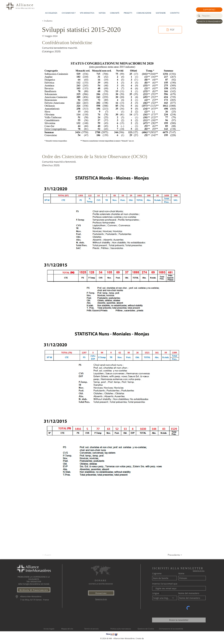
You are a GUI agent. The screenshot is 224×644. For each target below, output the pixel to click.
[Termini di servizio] (91, 629)
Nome (181, 574)
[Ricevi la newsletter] (179, 620)
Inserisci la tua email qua (165, 584)
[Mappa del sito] (67, 629)
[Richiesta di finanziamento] (34, 590)
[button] (209, 10)
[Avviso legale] (49, 629)
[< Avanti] (52, 555)
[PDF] (170, 30)
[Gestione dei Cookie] (146, 629)
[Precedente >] (175, 555)
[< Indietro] (52, 21)
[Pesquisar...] (209, 16)
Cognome (157, 574)
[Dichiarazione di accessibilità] (171, 629)
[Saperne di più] (101, 599)
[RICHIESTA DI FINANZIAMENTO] (209, 21)
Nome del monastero (189, 593)
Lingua (156, 593)
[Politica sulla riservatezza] (121, 629)
